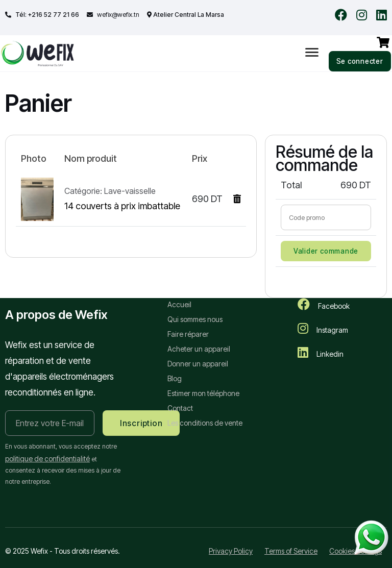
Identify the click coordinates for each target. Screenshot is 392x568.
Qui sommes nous (195, 319)
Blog (175, 378)
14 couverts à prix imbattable (122, 206)
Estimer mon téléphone (203, 393)
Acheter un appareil (199, 349)
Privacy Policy (231, 551)
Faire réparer (188, 334)
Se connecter (360, 61)
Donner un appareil (198, 364)
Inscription (141, 423)
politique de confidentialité (47, 459)
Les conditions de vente (205, 423)
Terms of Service (291, 551)
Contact (180, 408)
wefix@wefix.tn (118, 15)
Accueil (179, 304)
